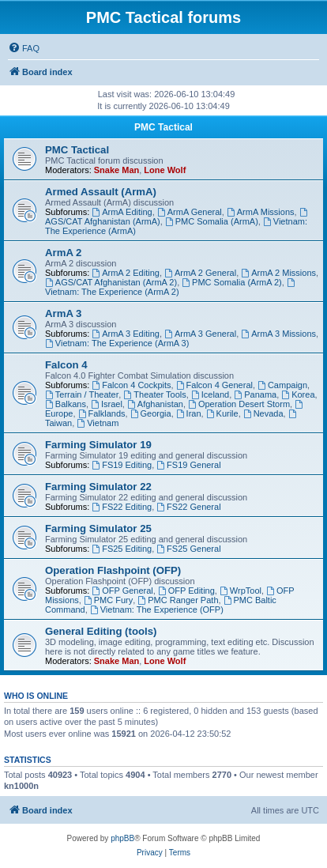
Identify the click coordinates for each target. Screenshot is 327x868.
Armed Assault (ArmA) (101, 192)
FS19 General (188, 465)
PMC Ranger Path (178, 600)
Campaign (282, 385)
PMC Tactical (163, 127)
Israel (107, 404)
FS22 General (188, 507)
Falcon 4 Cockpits (131, 385)
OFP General (122, 591)
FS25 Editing (122, 549)
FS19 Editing (122, 465)
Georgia (151, 413)
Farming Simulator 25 (98, 528)
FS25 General (188, 549)
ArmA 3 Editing (126, 334)
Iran (189, 413)
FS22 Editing (122, 507)
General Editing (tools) (101, 631)
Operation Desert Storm (239, 404)
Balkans (66, 404)
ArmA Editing (122, 212)
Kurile (222, 413)
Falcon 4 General (214, 385)
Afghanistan (155, 404)
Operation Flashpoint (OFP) (113, 570)
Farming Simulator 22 (98, 487)
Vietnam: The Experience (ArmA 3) (117, 343)
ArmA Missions (261, 212)
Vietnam (98, 423)
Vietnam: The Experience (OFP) (157, 609)
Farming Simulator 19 (98, 445)
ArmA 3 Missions (278, 334)
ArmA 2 (63, 253)
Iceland (210, 394)
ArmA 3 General (200, 334)
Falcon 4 (66, 365)
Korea (298, 394)
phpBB (122, 838)
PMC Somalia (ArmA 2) (232, 282)
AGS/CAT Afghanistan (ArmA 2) (111, 282)
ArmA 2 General (200, 273)
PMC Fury (108, 600)
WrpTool (241, 591)
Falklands (102, 413)
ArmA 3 (63, 313)
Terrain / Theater (82, 394)
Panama (255, 394)
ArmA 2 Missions (278, 273)
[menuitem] (24, 48)
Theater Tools (154, 394)
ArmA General (190, 212)
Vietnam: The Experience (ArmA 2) (171, 287)
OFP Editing (186, 591)
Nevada (263, 413)
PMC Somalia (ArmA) (212, 221)
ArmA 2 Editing (126, 273)
